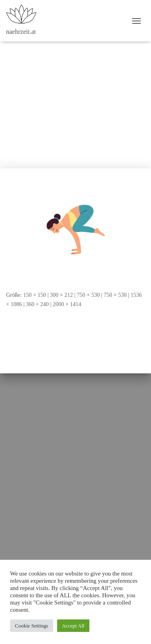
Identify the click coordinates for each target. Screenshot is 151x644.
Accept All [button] (73, 626)
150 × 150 (34, 295)
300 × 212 (61, 295)
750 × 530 (88, 295)
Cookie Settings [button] (32, 626)
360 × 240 (37, 304)
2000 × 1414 (67, 304)
